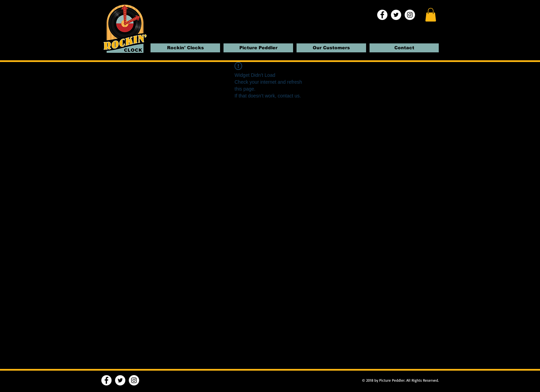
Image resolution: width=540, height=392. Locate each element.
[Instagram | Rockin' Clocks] (410, 15)
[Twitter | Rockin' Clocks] (396, 15)
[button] (431, 15)
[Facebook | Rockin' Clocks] (382, 15)
